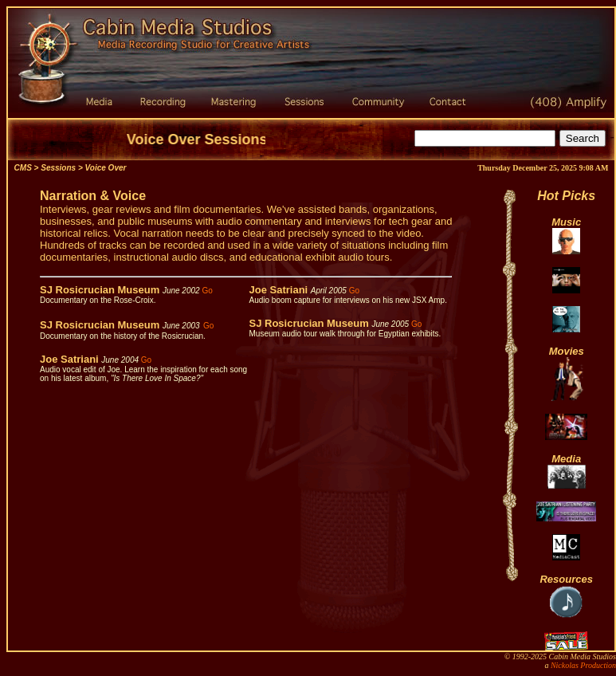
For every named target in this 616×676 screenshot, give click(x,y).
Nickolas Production (583, 665)
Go (207, 291)
